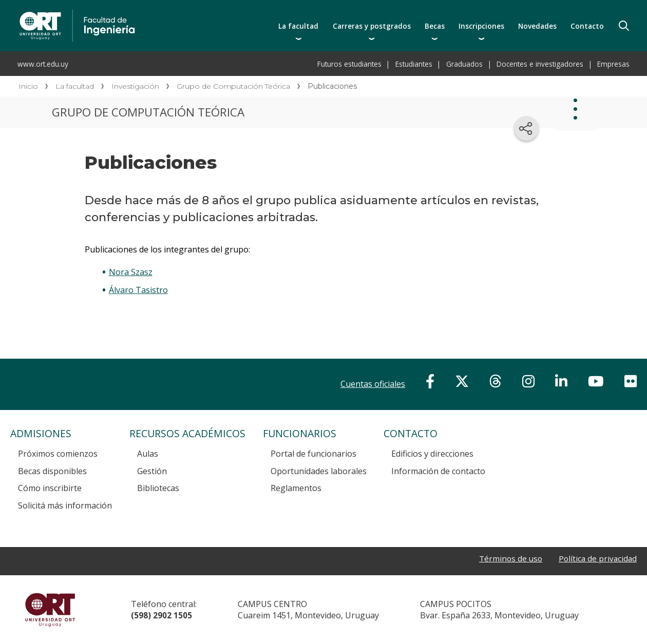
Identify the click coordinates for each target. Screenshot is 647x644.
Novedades (537, 26)
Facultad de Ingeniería (170, 11)
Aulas (148, 454)
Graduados (464, 64)
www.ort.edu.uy (43, 64)
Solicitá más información (65, 505)
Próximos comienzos (58, 454)
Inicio (28, 86)
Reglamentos (296, 488)
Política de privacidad (597, 559)
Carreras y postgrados (372, 26)
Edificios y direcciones (432, 454)
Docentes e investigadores (540, 64)
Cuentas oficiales (373, 384)
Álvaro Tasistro (138, 290)
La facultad (298, 26)
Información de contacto (438, 471)
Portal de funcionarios (313, 454)
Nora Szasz (131, 272)
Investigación (135, 86)
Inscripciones (481, 26)
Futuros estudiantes (349, 64)
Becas (435, 26)
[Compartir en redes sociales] (526, 128)
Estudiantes (414, 64)
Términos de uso (508, 559)
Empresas (613, 64)
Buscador (624, 26)
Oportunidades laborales (319, 471)
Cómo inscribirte (50, 488)
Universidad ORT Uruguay (50, 610)
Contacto (587, 26)
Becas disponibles (52, 471)
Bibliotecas (158, 488)
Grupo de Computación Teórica (233, 86)
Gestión (152, 471)
